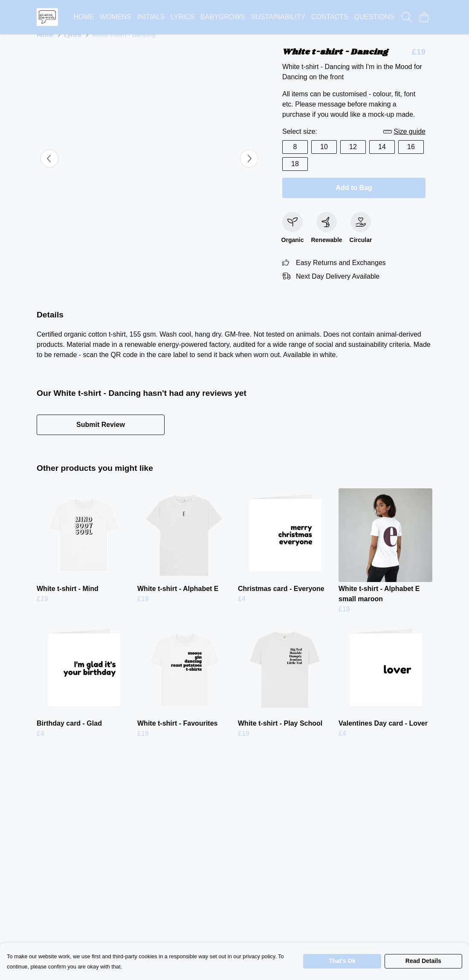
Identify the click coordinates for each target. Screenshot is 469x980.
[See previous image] (49, 169)
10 (324, 157)
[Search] (407, 17)
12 (353, 157)
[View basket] (424, 17)
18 (295, 174)
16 (411, 157)
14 (382, 157)
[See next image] (249, 169)
